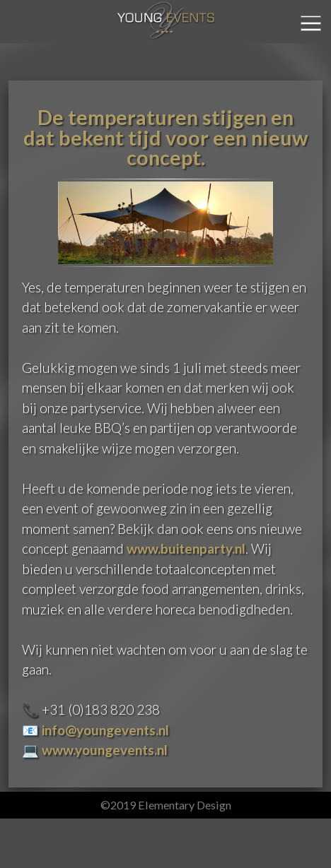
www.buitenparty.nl (186, 548)
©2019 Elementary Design (166, 805)
